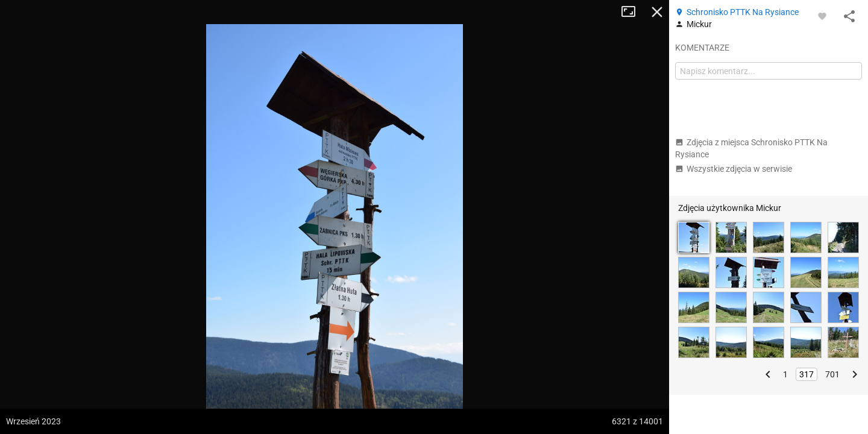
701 (832, 374)
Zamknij (657, 12)
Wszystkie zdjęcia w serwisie (734, 169)
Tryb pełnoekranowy (633, 12)
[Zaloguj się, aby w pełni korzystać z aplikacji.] (822, 16)
